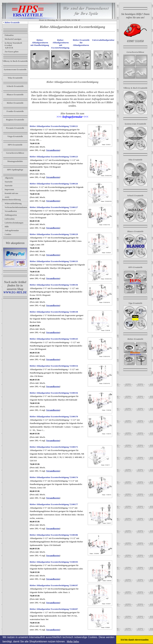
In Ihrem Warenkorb (12, 43)
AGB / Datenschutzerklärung (11, 198)
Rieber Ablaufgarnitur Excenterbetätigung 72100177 (54, 504)
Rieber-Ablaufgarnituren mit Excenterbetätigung (60, 44)
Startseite (7, 182)
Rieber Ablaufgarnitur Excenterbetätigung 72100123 (54, 157)
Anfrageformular (11, 230)
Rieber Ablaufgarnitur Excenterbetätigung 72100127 (54, 207)
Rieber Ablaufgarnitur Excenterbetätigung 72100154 (54, 366)
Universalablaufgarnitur (103, 40)
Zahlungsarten (9, 215)
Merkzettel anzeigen (12, 39)
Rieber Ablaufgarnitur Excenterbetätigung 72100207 (54, 609)
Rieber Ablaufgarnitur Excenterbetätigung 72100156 (54, 393)
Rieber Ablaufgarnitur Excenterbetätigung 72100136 (54, 285)
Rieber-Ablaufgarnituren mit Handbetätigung (40, 43)
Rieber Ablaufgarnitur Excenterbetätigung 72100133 (54, 261)
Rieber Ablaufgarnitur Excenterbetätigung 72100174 (54, 477)
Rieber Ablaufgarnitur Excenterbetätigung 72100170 (54, 416)
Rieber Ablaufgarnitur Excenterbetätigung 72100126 (54, 184)
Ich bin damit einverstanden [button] (135, 640)
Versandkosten (10, 211)
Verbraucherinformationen (15, 207)
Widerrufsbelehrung (12, 203)
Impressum (8, 189)
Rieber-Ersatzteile (11, 23)
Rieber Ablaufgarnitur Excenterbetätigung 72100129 (54, 234)
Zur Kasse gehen (10, 52)
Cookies (7, 234)
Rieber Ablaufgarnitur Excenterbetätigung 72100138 (54, 312)
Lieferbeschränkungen (13, 223)
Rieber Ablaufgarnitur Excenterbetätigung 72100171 (54, 447)
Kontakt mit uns (10, 193)
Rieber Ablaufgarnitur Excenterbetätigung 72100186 (54, 535)
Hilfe (5, 227)
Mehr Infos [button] (73, 642)
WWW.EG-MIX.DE (15, 292)
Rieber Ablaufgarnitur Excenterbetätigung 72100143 (54, 339)
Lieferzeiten (8, 219)
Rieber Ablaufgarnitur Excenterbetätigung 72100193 (54, 562)
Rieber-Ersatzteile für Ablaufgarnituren (81, 43)
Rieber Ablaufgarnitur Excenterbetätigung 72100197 (54, 585)
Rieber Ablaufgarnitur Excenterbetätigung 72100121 (54, 126)
